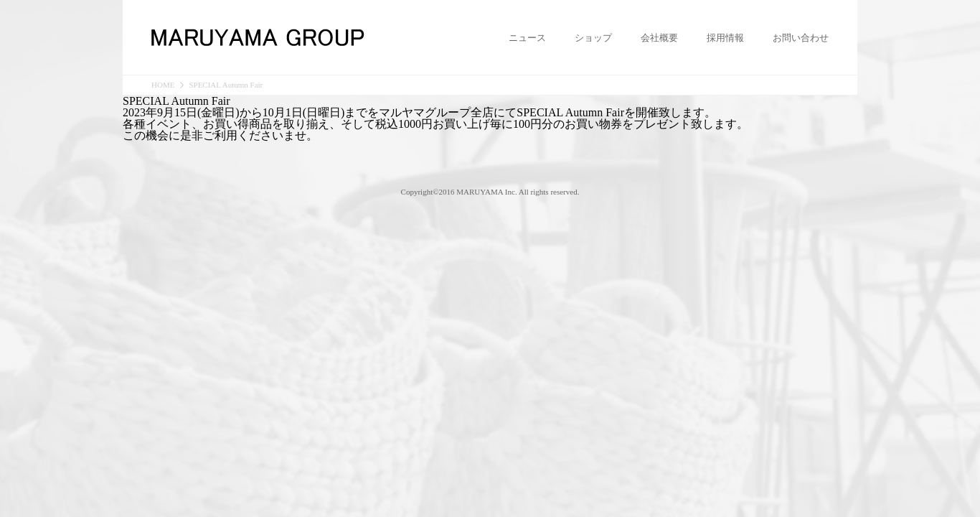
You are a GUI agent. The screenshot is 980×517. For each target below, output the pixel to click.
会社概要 (659, 38)
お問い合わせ (801, 38)
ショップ (593, 38)
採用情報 (725, 38)
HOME (163, 85)
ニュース (527, 38)
